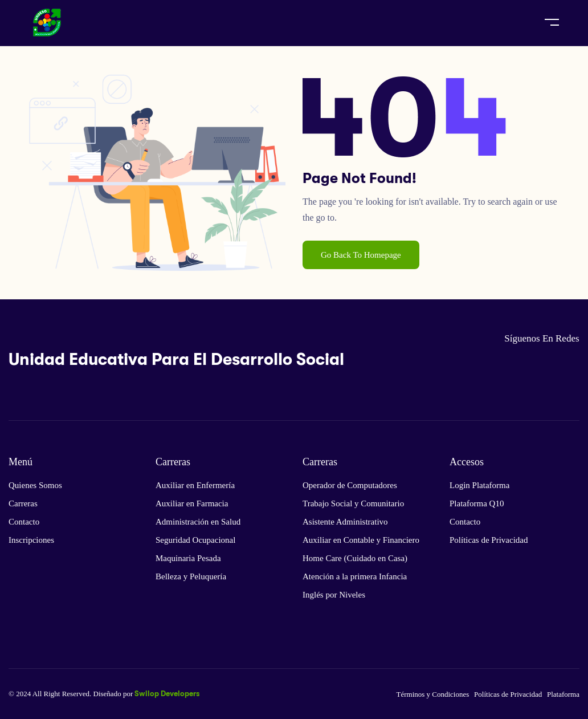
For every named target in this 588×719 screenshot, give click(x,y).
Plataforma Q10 (477, 503)
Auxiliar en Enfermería (195, 485)
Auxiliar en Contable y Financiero (361, 540)
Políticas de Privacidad (489, 540)
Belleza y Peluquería (191, 576)
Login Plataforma (479, 485)
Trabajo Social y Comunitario (353, 503)
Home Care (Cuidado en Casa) (355, 558)
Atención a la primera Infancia (355, 576)
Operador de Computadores (350, 485)
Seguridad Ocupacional (195, 540)
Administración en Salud (198, 522)
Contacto (24, 522)
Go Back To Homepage (361, 255)
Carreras (23, 503)
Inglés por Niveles (334, 595)
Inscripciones (31, 540)
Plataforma (563, 694)
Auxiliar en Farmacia (192, 503)
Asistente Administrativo (345, 522)
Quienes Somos (35, 485)
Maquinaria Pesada (188, 558)
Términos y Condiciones (432, 694)
